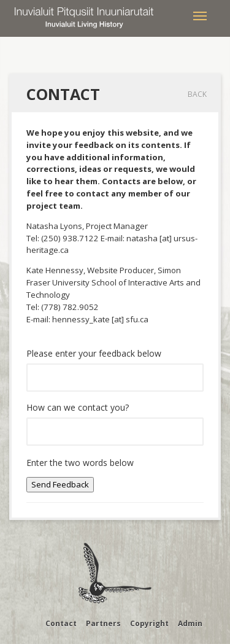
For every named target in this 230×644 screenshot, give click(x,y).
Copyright (149, 623)
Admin (190, 623)
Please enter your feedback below (94, 353)
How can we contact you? (78, 407)
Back (197, 94)
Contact (61, 623)
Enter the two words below (80, 463)
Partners (103, 623)
